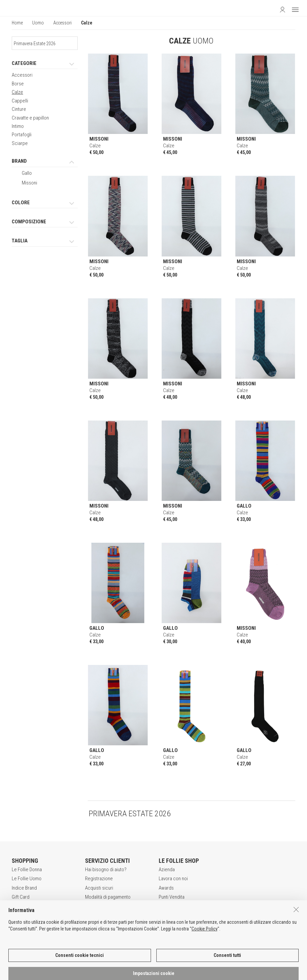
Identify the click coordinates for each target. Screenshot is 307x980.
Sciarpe (20, 143)
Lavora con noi (173, 879)
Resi (89, 906)
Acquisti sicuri (99, 888)
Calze (17, 92)
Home (17, 23)
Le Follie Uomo (27, 879)
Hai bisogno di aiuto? (106, 870)
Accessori (62, 23)
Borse (18, 84)
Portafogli (22, 135)
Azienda (167, 870)
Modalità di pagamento (108, 897)
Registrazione (99, 879)
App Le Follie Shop (30, 906)
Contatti (166, 906)
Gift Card (21, 897)
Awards (166, 888)
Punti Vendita (172, 897)
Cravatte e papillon (30, 118)
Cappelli (20, 101)
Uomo (38, 23)
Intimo (18, 126)
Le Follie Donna (27, 870)
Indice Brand (24, 888)
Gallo (27, 173)
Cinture (19, 109)
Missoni (29, 183)
